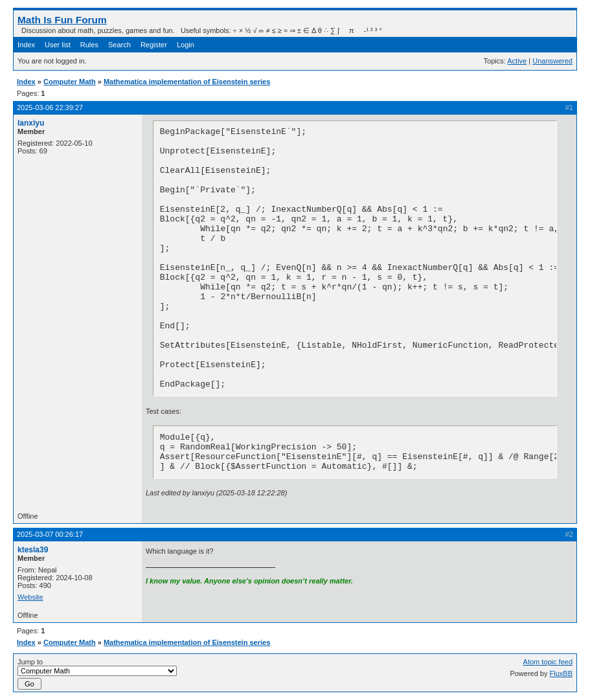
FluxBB (561, 673)
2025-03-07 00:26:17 (50, 534)
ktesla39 (33, 550)
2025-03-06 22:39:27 (50, 107)
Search (119, 45)
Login (186, 45)
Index (26, 45)
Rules (89, 45)
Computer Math (70, 82)
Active (517, 61)
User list (58, 45)
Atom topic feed (548, 662)
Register (154, 45)
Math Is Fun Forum (62, 20)
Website (30, 597)
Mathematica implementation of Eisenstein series (187, 82)
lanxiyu (31, 123)
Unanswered (552, 61)
